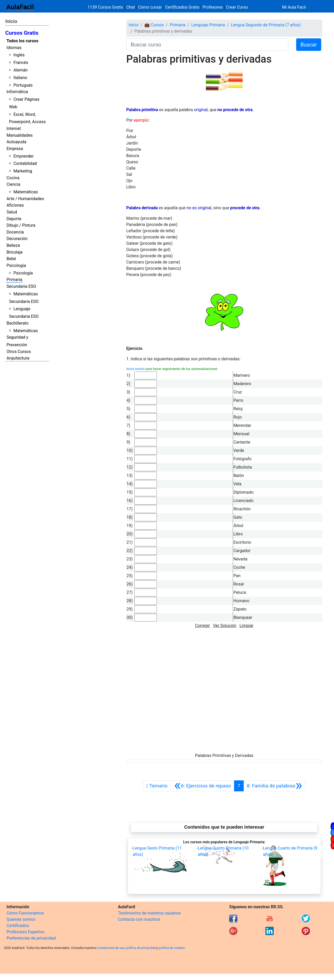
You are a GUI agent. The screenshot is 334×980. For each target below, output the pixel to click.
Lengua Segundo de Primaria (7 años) (266, 25)
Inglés (19, 55)
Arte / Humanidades (25, 199)
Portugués (23, 85)
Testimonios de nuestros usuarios (149, 913)
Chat (131, 7)
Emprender (23, 156)
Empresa (15, 149)
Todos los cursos (22, 41)
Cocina (13, 178)
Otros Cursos (19, 352)
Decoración (17, 239)
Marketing (23, 171)
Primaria (14, 280)
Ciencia (13, 184)
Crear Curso (237, 7)
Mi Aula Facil (294, 7)
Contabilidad (25, 163)
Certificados (18, 926)
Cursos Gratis (22, 33)
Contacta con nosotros (139, 919)
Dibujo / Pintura (21, 225)
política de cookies (172, 948)
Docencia (15, 232)
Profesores (213, 7)
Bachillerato (17, 323)
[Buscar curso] (207, 45)
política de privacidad (141, 948)
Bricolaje (15, 252)
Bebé (11, 259)
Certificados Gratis (182, 7)
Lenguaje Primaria (208, 25)
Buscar (309, 45)
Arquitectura (18, 358)
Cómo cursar (150, 7)
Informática (17, 92)
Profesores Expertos (25, 932)
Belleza (13, 245)
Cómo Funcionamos (25, 913)
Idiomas (14, 48)
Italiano (20, 78)
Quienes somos (21, 919)
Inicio (11, 21)
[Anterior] (202, 786)
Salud (12, 212)
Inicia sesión (136, 369)
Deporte (14, 219)
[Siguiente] (275, 786)
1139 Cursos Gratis (106, 7)
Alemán (20, 70)
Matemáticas (26, 192)
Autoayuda (16, 142)
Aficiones (15, 205)
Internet (14, 129)
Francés (21, 62)
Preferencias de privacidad (31, 938)
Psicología (16, 265)
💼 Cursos (154, 25)
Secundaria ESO (21, 286)
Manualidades (20, 135)
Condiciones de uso (111, 948)
